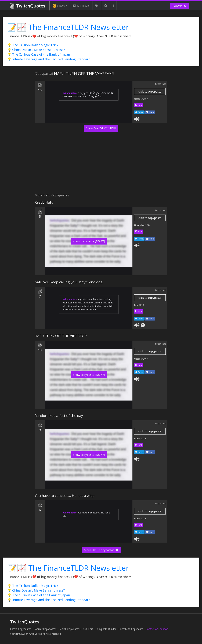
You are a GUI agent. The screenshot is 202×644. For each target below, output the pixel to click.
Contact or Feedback (157, 629)
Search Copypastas (70, 629)
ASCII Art (81, 6)
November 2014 (142, 225)
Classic (60, 6)
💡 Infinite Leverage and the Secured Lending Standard (49, 59)
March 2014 (140, 439)
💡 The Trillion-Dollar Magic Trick (33, 45)
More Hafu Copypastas (101, 550)
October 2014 (141, 99)
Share (150, 112)
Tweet (139, 112)
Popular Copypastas (45, 629)
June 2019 (139, 305)
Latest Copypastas (21, 629)
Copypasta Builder (106, 629)
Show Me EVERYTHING (101, 128)
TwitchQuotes (28, 6)
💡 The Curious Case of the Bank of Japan (39, 54)
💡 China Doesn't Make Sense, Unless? (36, 50)
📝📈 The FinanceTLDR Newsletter (68, 27)
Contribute (180, 6)
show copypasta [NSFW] (89, 241)
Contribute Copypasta (131, 629)
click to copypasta (150, 92)
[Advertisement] (101, 164)
